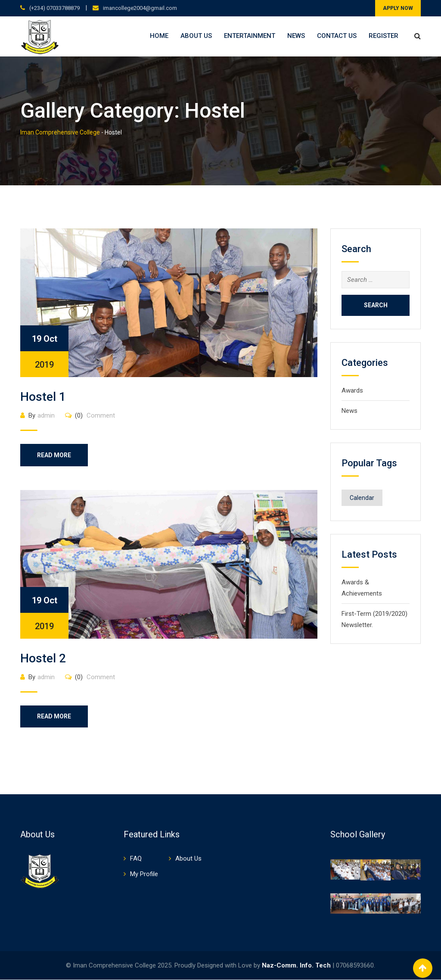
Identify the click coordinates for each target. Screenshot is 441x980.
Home (159, 36)
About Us (196, 36)
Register (384, 36)
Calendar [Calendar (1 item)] (362, 498)
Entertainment (250, 36)
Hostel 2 (43, 658)
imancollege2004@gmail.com (140, 8)
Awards (352, 390)
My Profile (144, 874)
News (296, 36)
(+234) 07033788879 (54, 8)
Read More (54, 455)
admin (46, 415)
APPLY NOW (398, 8)
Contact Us (337, 36)
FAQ (136, 859)
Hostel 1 (43, 397)
